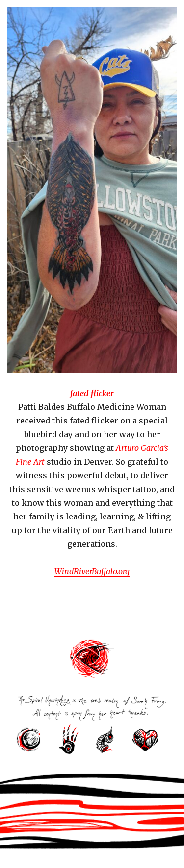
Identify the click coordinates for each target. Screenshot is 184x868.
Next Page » (142, 622)
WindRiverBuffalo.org (92, 571)
